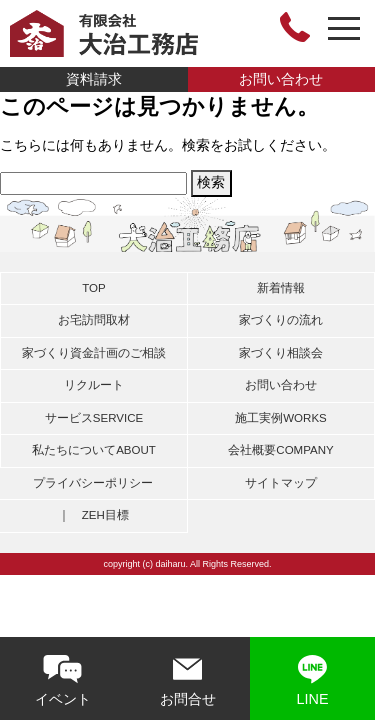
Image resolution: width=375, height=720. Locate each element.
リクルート (94, 385)
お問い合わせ (281, 79)
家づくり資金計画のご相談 (94, 353)
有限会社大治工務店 (104, 33)
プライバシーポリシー (93, 483)
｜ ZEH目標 (93, 515)
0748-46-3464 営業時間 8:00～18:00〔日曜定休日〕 (295, 27)
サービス (94, 418)
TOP (93, 288)
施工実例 (281, 418)
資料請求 (94, 79)
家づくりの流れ (281, 320)
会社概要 (280, 450)
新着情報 (281, 288)
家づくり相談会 (281, 353)
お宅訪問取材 (94, 320)
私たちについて (94, 450)
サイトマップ (281, 483)
